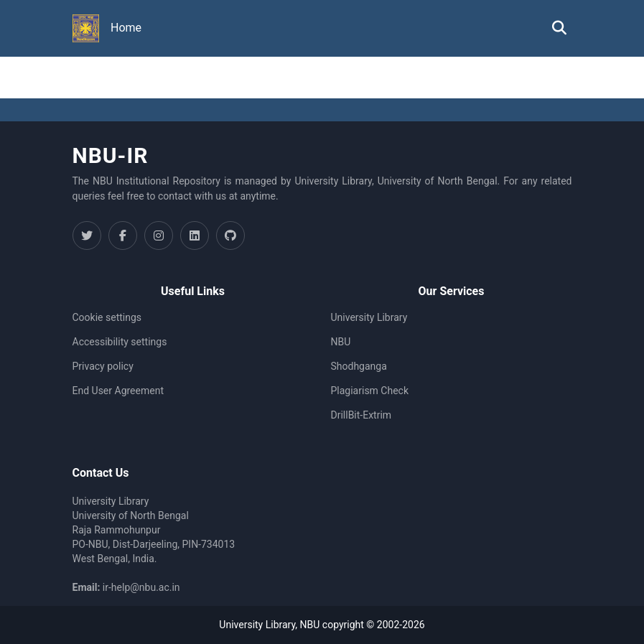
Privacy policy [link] (103, 366)
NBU (341, 342)
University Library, (259, 625)
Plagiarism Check (370, 391)
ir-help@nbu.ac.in (141, 587)
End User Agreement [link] (118, 391)
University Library (369, 317)
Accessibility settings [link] (120, 342)
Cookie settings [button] (107, 317)
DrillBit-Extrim (361, 415)
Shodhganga (359, 366)
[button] (86, 29)
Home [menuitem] (126, 28)
